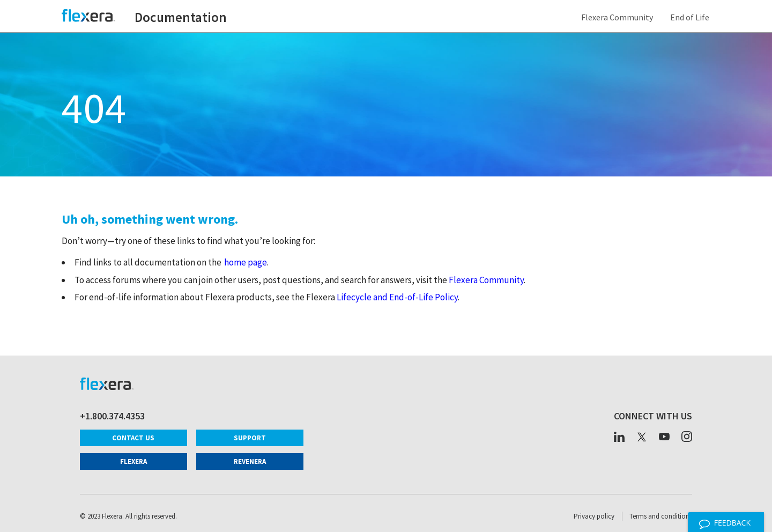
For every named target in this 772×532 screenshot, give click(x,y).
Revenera (250, 461)
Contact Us (133, 438)
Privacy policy (594, 516)
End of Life (691, 17)
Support (250, 438)
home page (246, 262)
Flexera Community (619, 17)
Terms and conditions (661, 516)
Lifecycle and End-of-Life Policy (397, 297)
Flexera (133, 461)
